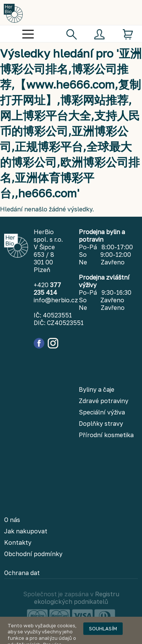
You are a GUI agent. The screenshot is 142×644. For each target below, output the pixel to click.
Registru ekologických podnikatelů (77, 598)
